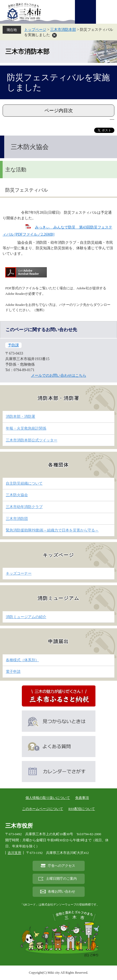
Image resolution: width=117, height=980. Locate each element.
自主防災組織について (24, 483)
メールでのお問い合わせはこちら (59, 375)
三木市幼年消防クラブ (24, 507)
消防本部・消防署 (21, 417)
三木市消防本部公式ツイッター (32, 440)
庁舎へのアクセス (62, 866)
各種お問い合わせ (62, 892)
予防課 (13, 345)
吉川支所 (14, 853)
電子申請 (13, 672)
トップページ (35, 30)
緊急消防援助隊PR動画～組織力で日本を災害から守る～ (52, 530)
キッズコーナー (19, 573)
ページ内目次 (59, 111)
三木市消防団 (17, 519)
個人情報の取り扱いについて (48, 798)
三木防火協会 (17, 495)
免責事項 (82, 798)
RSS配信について (82, 809)
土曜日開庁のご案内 (61, 879)
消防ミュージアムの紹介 (26, 617)
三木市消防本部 (63, 30)
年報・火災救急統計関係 (26, 428)
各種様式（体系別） (22, 660)
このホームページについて (43, 809)
